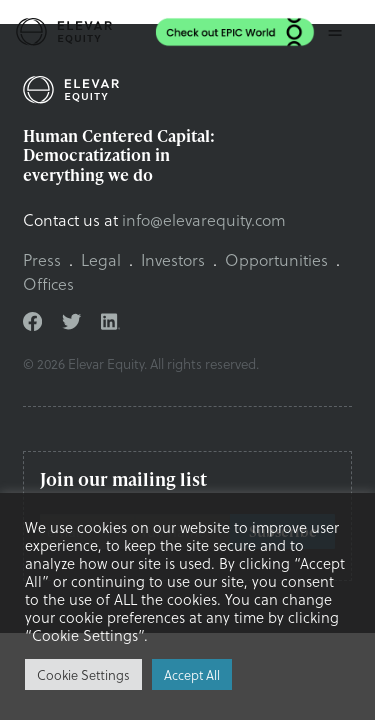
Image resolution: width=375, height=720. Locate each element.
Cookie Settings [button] (83, 674)
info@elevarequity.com (204, 219)
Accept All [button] (192, 674)
